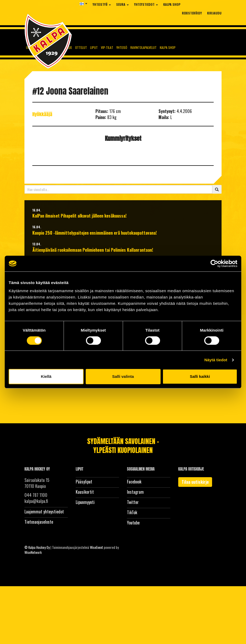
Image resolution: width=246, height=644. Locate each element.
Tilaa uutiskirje (195, 482)
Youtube (133, 523)
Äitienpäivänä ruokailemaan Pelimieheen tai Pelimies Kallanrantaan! (93, 250)
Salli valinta (123, 376)
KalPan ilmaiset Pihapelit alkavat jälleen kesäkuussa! (79, 216)
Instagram (135, 492)
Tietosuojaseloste (39, 522)
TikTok (132, 512)
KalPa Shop (172, 4)
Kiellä (46, 376)
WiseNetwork (33, 552)
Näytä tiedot (216, 360)
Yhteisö (122, 47)
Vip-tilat (107, 47)
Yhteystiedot (146, 4)
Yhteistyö (102, 4)
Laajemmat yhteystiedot (44, 512)
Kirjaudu (214, 13)
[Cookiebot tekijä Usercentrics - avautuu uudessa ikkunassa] (214, 264)
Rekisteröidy (192, 13)
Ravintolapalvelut (143, 47)
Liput (94, 47)
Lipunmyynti (85, 502)
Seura (122, 4)
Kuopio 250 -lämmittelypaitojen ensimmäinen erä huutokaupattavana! (94, 233)
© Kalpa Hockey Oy (37, 547)
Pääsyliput (84, 482)
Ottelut (81, 47)
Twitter (133, 502)
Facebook (134, 482)
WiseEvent (96, 547)
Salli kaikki (200, 376)
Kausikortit (85, 492)
